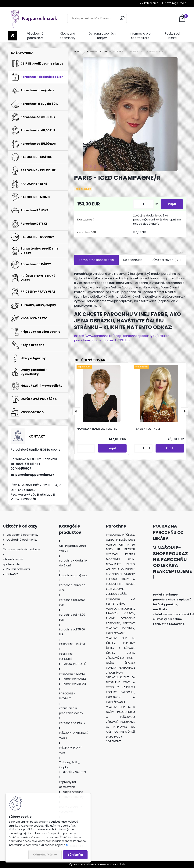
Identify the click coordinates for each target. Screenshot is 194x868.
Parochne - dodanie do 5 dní (105, 52)
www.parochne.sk (177, 614)
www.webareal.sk (112, 864)
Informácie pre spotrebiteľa (140, 36)
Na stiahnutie (133, 260)
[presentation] (76, 411)
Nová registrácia (176, 3)
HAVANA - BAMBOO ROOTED (97, 429)
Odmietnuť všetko (45, 855)
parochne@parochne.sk (35, 475)
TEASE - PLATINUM (147, 429)
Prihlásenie (151, 3)
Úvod (77, 52)
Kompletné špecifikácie (96, 260)
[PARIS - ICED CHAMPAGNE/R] (130, 114)
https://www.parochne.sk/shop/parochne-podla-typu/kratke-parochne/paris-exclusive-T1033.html (122, 338)
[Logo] (34, 18)
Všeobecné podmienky (35, 36)
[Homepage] (13, 36)
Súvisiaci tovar (166, 260)
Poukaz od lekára (172, 36)
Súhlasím (75, 855)
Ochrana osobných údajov (102, 36)
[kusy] (142, 204)
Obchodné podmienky (68, 36)
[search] (122, 18)
